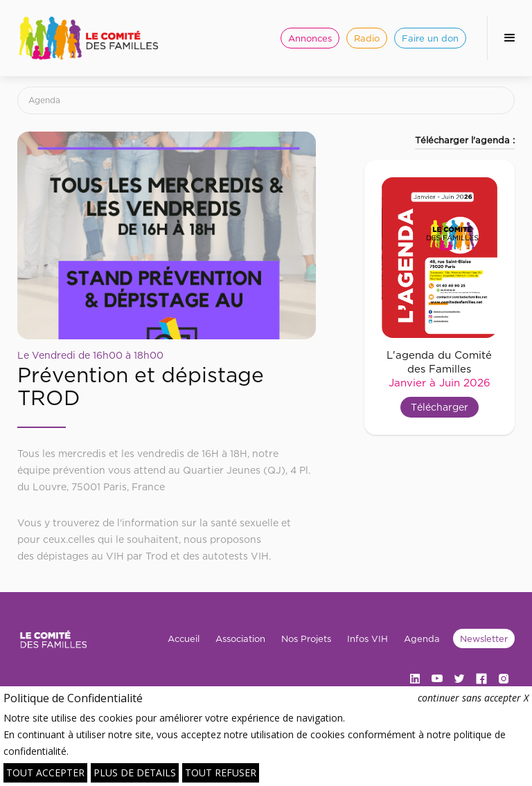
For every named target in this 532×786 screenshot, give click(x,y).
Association (240, 638)
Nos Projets (306, 638)
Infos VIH (367, 638)
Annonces (310, 38)
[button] (509, 38)
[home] (89, 38)
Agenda (44, 100)
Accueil (184, 638)
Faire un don (430, 38)
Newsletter (484, 638)
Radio (367, 38)
